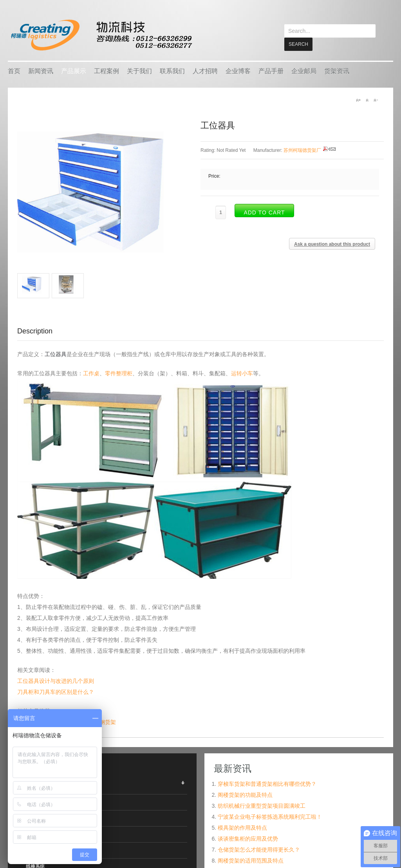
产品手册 (271, 71)
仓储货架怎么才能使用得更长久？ (259, 849)
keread (101, 35)
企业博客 (238, 71)
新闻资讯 (41, 71)
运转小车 (242, 373)
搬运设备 (35, 850)
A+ (358, 100)
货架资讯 (337, 71)
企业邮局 (304, 71)
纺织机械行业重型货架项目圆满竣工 (262, 805)
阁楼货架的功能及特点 (245, 794)
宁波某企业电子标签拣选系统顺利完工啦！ (270, 816)
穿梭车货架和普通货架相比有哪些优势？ (267, 783)
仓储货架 (35, 786)
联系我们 (172, 71)
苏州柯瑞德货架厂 (302, 150)
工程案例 (107, 71)
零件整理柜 (119, 373)
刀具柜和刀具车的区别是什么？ (56, 692)
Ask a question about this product (332, 244)
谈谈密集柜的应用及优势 (248, 838)
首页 (14, 71)
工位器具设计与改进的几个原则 (56, 681)
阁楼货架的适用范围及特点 (251, 860)
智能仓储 (35, 818)
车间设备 (35, 834)
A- (376, 100)
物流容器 (35, 802)
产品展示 (74, 71)
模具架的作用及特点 (242, 827)
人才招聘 (205, 71)
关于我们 (139, 71)
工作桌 (91, 373)
